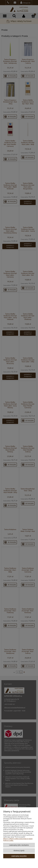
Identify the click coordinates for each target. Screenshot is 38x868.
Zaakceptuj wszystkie (19, 856)
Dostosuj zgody (19, 850)
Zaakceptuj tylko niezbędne (19, 845)
